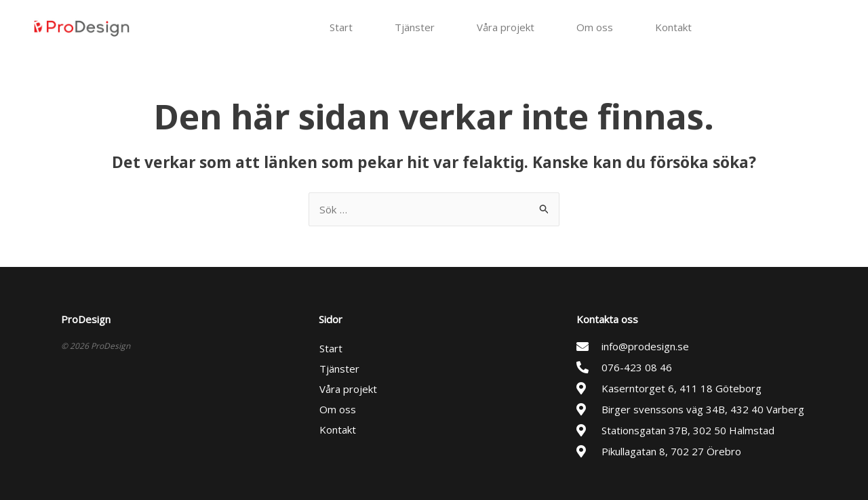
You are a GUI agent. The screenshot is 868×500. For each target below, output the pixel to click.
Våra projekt (506, 27)
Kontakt (673, 27)
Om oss (595, 27)
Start (341, 27)
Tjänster (415, 27)
